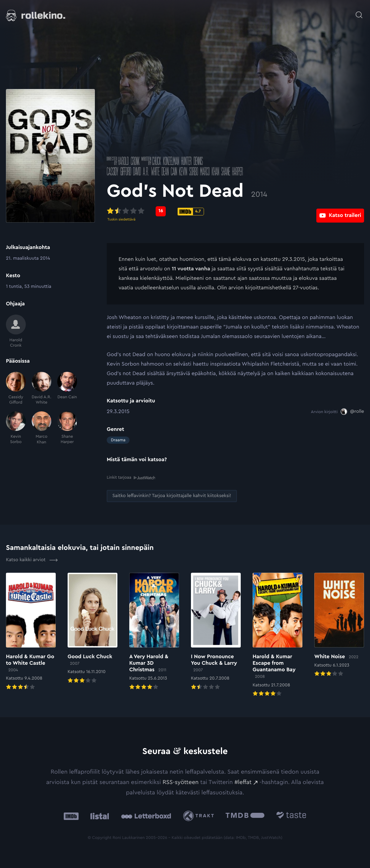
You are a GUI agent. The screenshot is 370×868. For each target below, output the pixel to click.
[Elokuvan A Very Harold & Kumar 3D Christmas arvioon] (154, 632)
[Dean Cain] (67, 389)
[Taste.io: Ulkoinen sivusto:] (291, 816)
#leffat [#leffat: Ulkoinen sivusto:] (243, 782)
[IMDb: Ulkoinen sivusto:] (71, 816)
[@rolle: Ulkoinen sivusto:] (352, 412)
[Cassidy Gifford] (16, 389)
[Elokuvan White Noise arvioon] (339, 625)
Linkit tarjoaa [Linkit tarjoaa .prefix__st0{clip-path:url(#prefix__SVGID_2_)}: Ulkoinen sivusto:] (131, 477)
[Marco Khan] (42, 428)
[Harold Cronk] (16, 331)
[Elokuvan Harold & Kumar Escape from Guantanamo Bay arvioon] (277, 635)
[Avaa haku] (359, 12)
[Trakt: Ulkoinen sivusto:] (200, 816)
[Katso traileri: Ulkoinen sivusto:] (340, 211)
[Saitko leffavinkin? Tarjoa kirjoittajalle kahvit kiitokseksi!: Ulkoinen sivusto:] (172, 496)
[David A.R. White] (42, 389)
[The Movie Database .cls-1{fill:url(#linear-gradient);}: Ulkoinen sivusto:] (245, 816)
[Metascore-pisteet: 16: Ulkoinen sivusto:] (161, 211)
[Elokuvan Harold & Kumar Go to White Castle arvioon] (31, 632)
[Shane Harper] (67, 428)
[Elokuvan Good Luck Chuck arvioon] (92, 628)
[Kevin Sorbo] (16, 428)
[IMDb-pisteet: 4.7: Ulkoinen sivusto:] (191, 212)
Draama (118, 440)
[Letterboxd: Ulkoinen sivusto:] (146, 816)
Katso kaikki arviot (32, 560)
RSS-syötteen (181, 782)
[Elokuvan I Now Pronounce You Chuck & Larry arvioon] (216, 632)
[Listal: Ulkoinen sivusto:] (98, 816)
